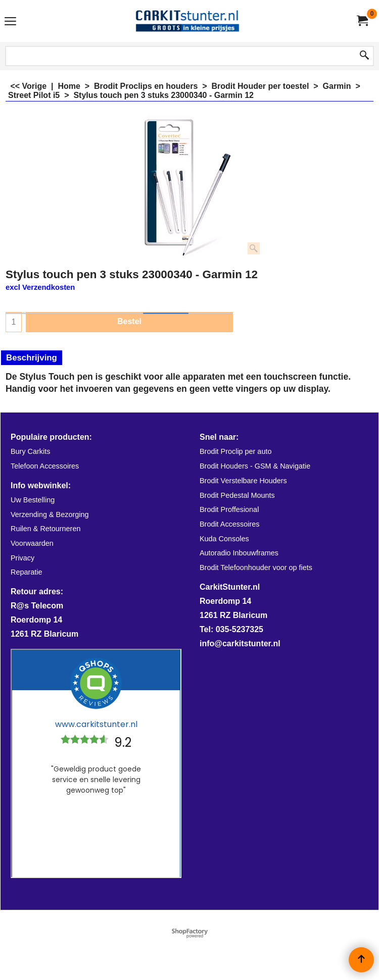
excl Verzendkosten (40, 287)
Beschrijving (32, 358)
